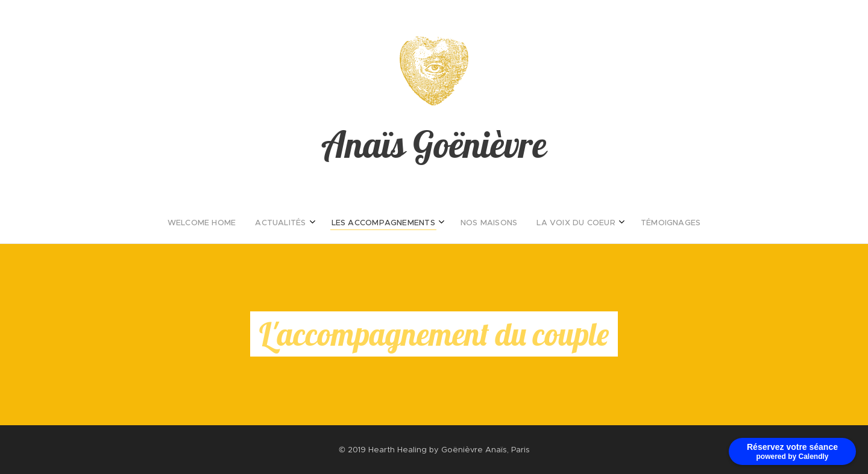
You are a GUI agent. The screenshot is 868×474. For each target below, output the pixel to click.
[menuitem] (382, 223)
